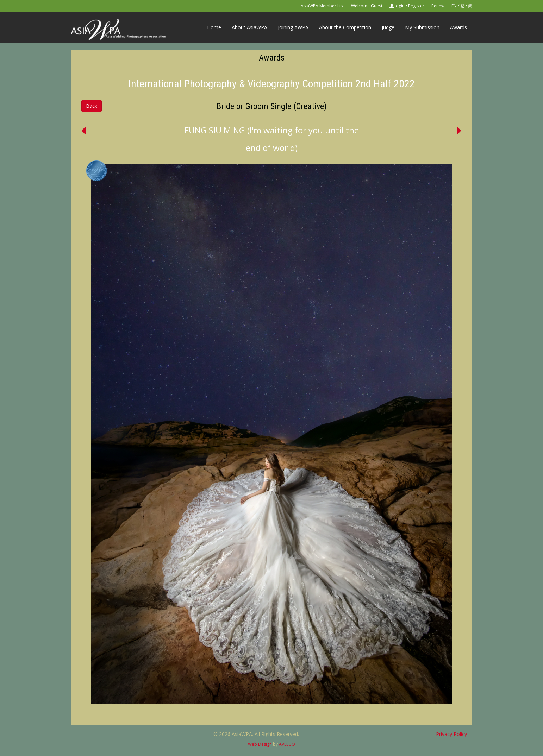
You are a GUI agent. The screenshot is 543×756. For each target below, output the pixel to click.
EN (454, 6)
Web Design (260, 744)
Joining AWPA (293, 27)
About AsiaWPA (249, 27)
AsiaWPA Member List (322, 6)
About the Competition (345, 27)
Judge (388, 27)
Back (92, 106)
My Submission (422, 27)
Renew (438, 6)
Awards (458, 27)
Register (416, 6)
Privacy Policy (451, 734)
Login (399, 6)
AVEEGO (287, 744)
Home (214, 27)
